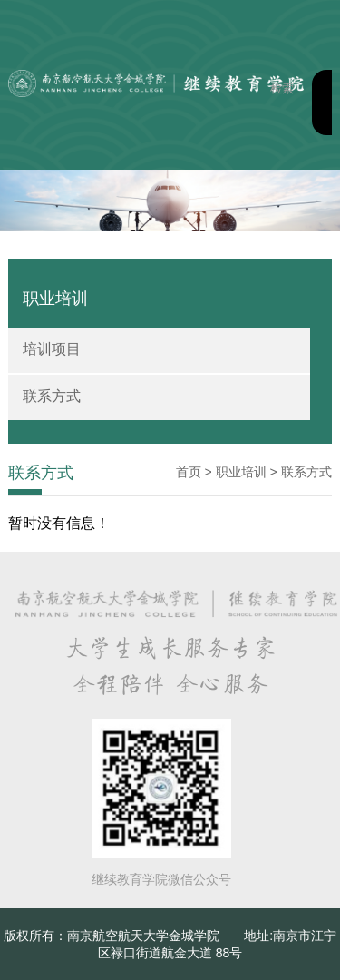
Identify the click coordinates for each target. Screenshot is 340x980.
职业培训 (241, 472)
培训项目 (52, 349)
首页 (189, 472)
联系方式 (52, 396)
